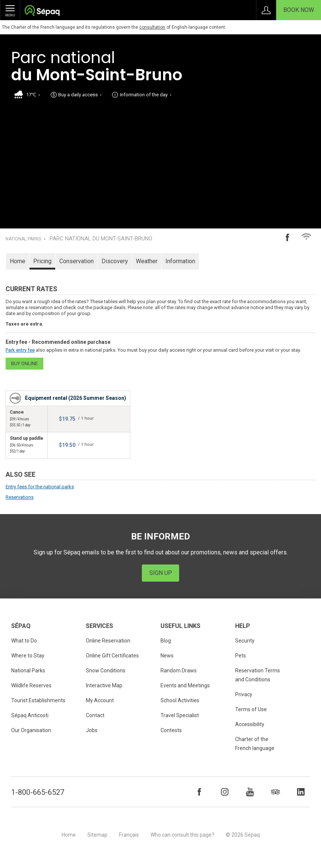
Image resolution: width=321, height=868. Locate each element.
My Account (100, 700)
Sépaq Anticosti (30, 715)
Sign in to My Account (266, 10)
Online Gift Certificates (112, 656)
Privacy (244, 694)
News (167, 656)
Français (129, 835)
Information (180, 261)
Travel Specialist (180, 715)
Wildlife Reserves (31, 685)
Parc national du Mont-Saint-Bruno (101, 239)
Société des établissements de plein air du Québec (42, 11)
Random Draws (179, 671)
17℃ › (33, 95)
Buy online (24, 363)
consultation (152, 27)
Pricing (42, 261)
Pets (241, 656)
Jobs (92, 730)
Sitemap (97, 835)
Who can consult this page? (182, 835)
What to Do (24, 641)
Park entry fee (20, 350)
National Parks (23, 239)
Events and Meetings (185, 685)
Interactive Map (104, 685)
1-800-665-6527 (38, 792)
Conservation (77, 261)
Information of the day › (146, 95)
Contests (171, 730)
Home (18, 261)
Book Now (299, 10)
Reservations (20, 497)
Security (245, 641)
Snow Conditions (106, 671)
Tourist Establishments (38, 700)
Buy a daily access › (80, 95)
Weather (147, 261)
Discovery (115, 261)
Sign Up (161, 573)
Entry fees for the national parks (40, 487)
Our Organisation (31, 730)
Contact (95, 715)
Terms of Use (251, 709)
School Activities (180, 700)
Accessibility (250, 724)
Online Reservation (108, 641)
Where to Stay (28, 656)
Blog (166, 641)
